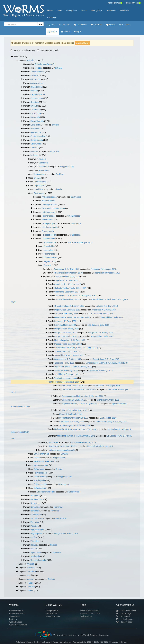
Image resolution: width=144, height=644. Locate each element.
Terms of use (51, 614)
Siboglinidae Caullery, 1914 (66, 534)
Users (84, 11)
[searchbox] (20, 24)
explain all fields (82, 43)
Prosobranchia (48, 231)
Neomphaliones (49, 216)
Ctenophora (36, 110)
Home (50, 11)
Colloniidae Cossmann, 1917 (67, 292)
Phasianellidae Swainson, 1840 (68, 344)
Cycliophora (36, 113)
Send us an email (126, 611)
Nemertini (35, 511)
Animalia (30, 60)
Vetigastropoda (74, 216)
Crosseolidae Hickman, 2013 (67, 299)
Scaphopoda (39, 480)
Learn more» (104, 635)
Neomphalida (50, 254)
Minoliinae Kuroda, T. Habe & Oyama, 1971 (76, 436)
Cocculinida (49, 246)
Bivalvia (37, 178)
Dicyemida (35, 117)
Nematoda (35, 496)
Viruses (30, 590)
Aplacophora (44, 170)
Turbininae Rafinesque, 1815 (108, 386)
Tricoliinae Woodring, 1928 (101, 370)
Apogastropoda (48, 201)
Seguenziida (49, 261)
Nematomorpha (37, 499)
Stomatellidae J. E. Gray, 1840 (68, 359)
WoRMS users (15, 622)
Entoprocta (35, 129)
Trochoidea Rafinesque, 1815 (104, 269)
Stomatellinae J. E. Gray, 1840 (106, 359)
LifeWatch (124, 11)
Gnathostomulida (38, 136)
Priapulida (35, 541)
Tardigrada (35, 556)
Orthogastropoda (49, 223)
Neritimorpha (47, 220)
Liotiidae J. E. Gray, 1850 (107, 306)
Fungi (29, 575)
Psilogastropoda (49, 235)
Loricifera (35, 148)
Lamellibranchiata (41, 454)
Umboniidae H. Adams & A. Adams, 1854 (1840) (75, 429)
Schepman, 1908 (74, 418)
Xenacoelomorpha (39, 560)
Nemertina (35, 507)
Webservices (86, 616)
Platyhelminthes (37, 530)
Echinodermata (37, 121)
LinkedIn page (125, 619)
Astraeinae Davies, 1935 (73, 386)
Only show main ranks (48, 50)
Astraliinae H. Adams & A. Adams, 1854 (79, 389)
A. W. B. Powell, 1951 (75, 425)
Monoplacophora (41, 465)
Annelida (34, 75)
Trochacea (54, 442)
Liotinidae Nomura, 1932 (65, 325)
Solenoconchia (40, 484)
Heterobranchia (49, 212)
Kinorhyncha (36, 144)
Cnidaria (34, 106)
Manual (66, 32)
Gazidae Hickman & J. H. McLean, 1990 (72, 317)
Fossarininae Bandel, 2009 (101, 314)
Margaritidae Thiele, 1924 (112, 317)
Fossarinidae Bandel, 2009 (66, 314)
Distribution (80, 25)
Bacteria (30, 568)
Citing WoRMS (52, 611)
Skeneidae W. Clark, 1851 (66, 352)
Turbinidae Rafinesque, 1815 (67, 382)
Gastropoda (39, 193)
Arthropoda (35, 79)
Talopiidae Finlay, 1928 (64, 363)
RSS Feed (123, 616)
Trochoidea (66, 378)
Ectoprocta (35, 125)
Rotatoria (35, 545)
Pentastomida (37, 518)
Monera (30, 579)
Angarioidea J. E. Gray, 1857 (66, 269)
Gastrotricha (36, 132)
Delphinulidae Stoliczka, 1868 (67, 310)
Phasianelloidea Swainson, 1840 (68, 273)
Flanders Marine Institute (62, 642)
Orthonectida (36, 515)
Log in (78, 32)
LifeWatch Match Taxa (90, 614)
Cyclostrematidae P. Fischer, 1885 (69, 306)
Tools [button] (52, 32)
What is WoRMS (16, 611)
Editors (111, 25)
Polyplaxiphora (40, 477)
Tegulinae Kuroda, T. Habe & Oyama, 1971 (81, 404)
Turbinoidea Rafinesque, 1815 (62, 446)
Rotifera (54, 545)
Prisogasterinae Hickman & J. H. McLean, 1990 (83, 396)
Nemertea (35, 503)
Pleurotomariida (51, 258)
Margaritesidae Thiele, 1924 (66, 329)
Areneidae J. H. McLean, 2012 (67, 284)
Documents (111, 11)
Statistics (125, 25)
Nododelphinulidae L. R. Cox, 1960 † (70, 340)
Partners (13, 619)
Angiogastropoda (49, 197)
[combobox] (21, 24)
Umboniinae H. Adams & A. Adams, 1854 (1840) (107, 363)
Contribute (52, 18)
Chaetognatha (37, 98)
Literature (64, 25)
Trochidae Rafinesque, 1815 (80, 242)
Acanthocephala (37, 72)
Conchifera (43, 163)
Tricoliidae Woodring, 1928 (66, 370)
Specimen (96, 25)
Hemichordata (37, 140)
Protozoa (31, 587)
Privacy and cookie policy (119, 642)
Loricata (37, 458)
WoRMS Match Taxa (89, 611)
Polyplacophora (67, 167)
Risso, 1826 (108, 418)
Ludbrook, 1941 (70, 414)
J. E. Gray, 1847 (71, 422)
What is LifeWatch (17, 614)
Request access (53, 616)
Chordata (35, 102)
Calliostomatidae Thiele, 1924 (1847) (70, 288)
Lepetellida (49, 250)
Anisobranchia (50, 242)
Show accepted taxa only (23, 50)
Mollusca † (45, 461)
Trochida (47, 265)
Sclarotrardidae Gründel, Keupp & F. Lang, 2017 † (76, 348)
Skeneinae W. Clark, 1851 (73, 400)
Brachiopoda (36, 87)
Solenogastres (40, 488)
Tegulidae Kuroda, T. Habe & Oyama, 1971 (73, 367)
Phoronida (35, 522)
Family (51, 382)
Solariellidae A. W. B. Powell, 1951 (69, 355)
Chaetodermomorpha (46, 492)
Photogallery (96, 11)
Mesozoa (35, 151)
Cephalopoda (40, 186)
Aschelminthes (37, 83)
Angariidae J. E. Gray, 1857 (66, 280)
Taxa (51, 25)
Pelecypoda (39, 469)
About (59, 11)
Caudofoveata (40, 182)
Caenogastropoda (50, 205)
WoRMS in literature (18, 625)
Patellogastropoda (50, 227)
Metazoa (39, 68)
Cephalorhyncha (38, 94)
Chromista (31, 571)
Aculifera (42, 159)
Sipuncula (57, 553)
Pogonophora (36, 534)
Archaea (30, 564)
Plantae (30, 583)
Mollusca (34, 155)
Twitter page (124, 614)
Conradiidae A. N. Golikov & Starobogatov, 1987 (75, 296)
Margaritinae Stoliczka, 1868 (67, 336)
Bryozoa (34, 91)
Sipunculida (36, 553)
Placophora (44, 167)
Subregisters (72, 11)
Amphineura (39, 174)
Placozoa (35, 526)
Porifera (34, 537)
